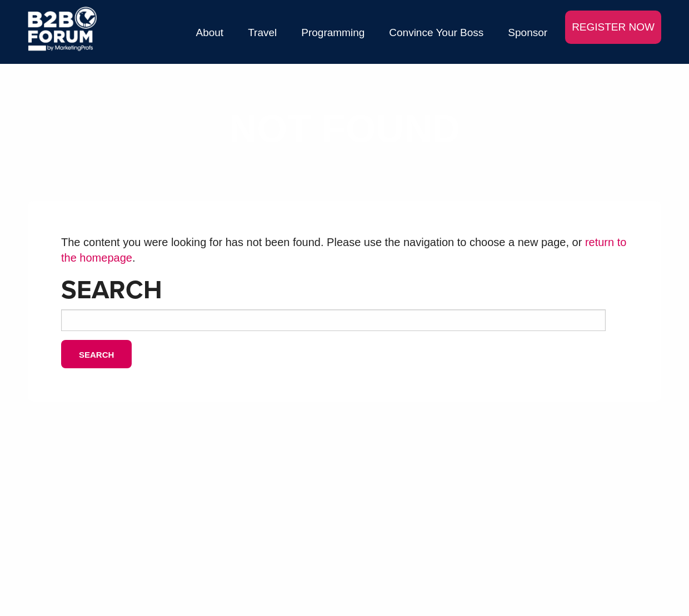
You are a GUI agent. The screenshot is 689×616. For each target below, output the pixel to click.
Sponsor (528, 32)
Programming (333, 32)
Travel (262, 32)
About (210, 32)
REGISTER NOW (613, 27)
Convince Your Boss (436, 32)
